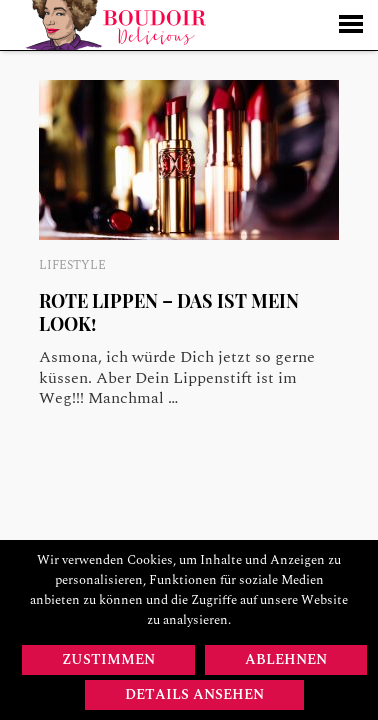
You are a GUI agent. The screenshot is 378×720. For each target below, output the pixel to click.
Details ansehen (194, 694)
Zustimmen (108, 659)
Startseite (115, 25)
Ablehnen (286, 659)
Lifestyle (72, 265)
